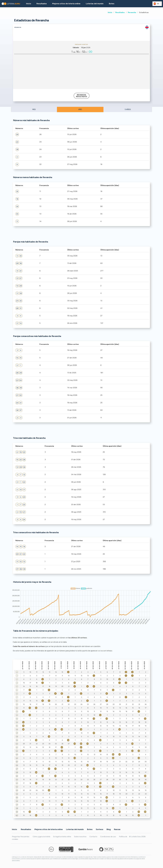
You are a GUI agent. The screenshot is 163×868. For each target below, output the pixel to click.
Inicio (110, 12)
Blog (109, 829)
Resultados (120, 12)
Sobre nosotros (80, 837)
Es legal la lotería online (62, 837)
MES (34, 109)
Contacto (93, 837)
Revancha (132, 12)
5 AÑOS (128, 109)
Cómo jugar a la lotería (41, 837)
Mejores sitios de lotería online (66, 4)
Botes (112, 4)
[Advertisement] (81, 72)
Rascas (117, 829)
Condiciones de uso (108, 837)
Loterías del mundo (95, 4)
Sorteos (100, 829)
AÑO (80, 109)
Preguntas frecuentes (21, 837)
